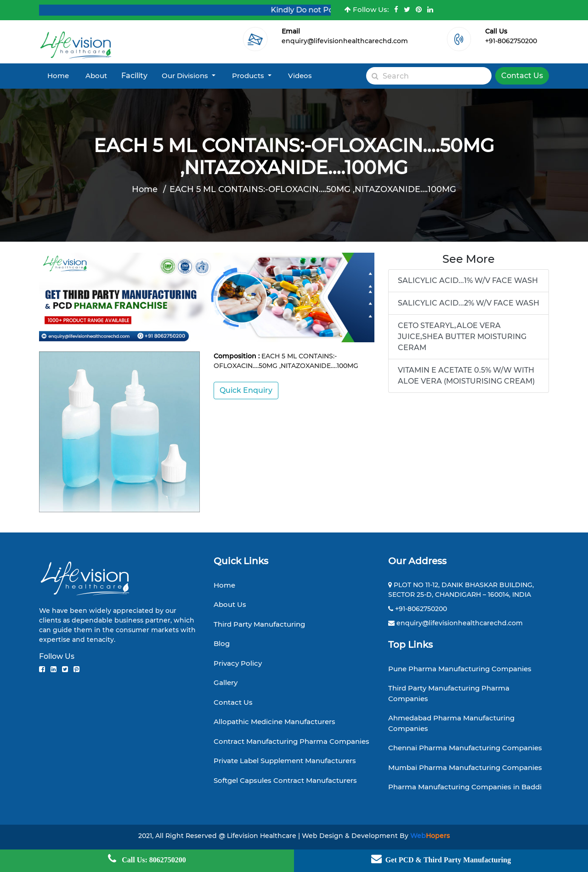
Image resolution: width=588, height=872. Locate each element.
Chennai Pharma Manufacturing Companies (465, 748)
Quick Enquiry (246, 390)
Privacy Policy (238, 663)
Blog (222, 643)
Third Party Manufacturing (259, 624)
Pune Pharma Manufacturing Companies (460, 669)
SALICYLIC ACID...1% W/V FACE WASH (468, 280)
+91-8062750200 (511, 41)
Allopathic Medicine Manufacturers (274, 722)
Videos (300, 76)
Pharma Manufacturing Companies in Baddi (465, 787)
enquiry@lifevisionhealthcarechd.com (345, 41)
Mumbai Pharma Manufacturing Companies (465, 767)
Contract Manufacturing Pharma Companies (291, 741)
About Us (230, 604)
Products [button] (249, 76)
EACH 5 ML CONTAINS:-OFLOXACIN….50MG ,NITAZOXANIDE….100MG (313, 189)
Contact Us (522, 76)
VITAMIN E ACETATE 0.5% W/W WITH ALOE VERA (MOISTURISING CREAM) (466, 376)
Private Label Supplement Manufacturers (285, 761)
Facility (134, 76)
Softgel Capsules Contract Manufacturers (285, 780)
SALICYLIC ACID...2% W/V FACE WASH (469, 303)
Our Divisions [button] (186, 76)
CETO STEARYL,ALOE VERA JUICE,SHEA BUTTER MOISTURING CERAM (462, 337)
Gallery (226, 682)
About (96, 76)
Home (58, 76)
